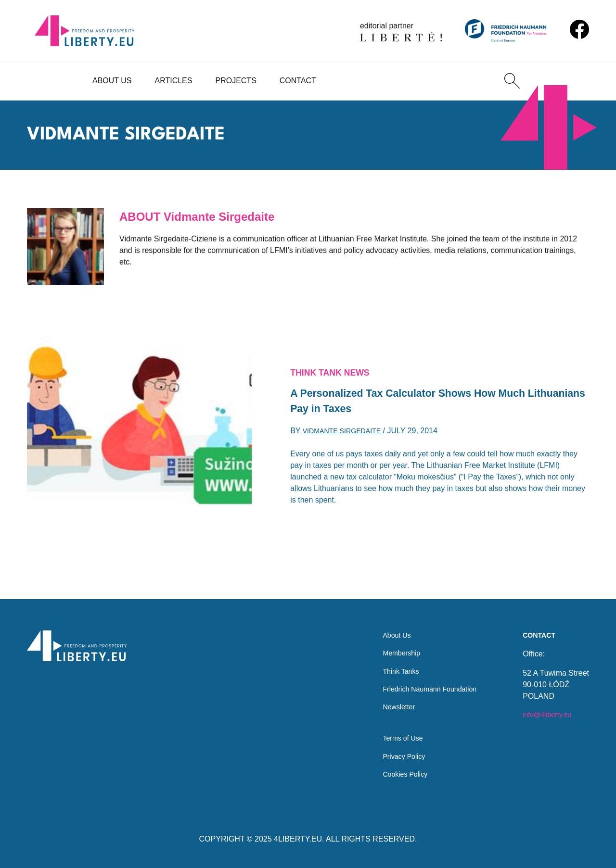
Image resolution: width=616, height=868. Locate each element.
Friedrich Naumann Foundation (424, 681)
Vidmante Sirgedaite (347, 434)
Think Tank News (335, 370)
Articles (174, 81)
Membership (392, 643)
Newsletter (389, 700)
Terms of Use (393, 735)
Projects (236, 81)
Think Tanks (391, 662)
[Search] (512, 81)
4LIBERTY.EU (298, 839)
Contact (298, 81)
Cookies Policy (396, 774)
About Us (112, 81)
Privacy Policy (395, 754)
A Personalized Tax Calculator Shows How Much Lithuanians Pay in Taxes (423, 402)
